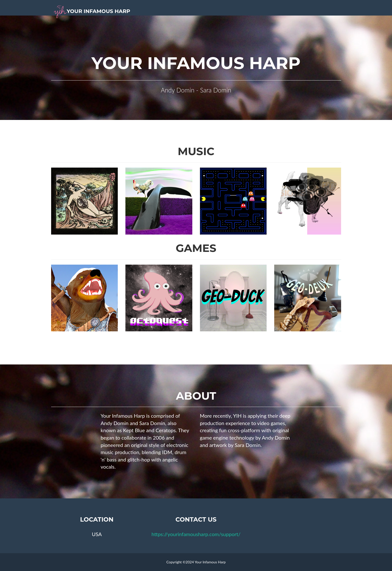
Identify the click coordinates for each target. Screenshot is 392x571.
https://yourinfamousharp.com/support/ (196, 534)
